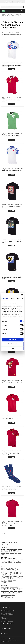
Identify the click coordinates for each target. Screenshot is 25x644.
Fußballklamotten (7, 1)
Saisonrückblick (20, 2)
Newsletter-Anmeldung (7, 615)
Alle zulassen (12, 339)
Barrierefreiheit (5, 620)
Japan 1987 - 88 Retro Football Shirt (12, 171)
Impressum (4, 616)
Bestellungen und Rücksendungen (12, 640)
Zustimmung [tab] (5, 298)
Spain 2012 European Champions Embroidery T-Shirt (11, 525)
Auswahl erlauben (12, 344)
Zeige (11, 32)
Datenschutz (4, 619)
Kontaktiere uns (5, 641)
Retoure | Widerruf (6, 613)
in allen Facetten (7, 2)
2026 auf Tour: (20, 1)
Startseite (4, 15)
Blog (2, 640)
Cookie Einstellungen (7, 621)
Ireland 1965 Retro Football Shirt (11, 136)
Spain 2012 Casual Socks (9, 489)
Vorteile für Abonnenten (8, 612)
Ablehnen (12, 348)
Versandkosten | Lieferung (8, 611)
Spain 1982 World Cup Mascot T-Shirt (12, 383)
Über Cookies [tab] (20, 298)
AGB (2, 617)
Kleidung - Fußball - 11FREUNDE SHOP (15, 15)
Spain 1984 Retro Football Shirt (10, 418)
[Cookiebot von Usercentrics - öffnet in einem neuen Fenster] (18, 295)
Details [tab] (12, 298)
